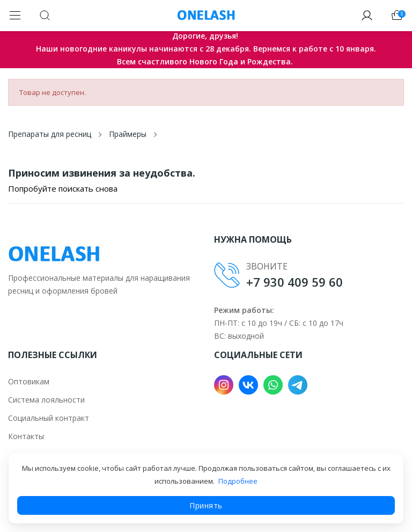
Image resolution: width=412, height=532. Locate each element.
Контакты (26, 436)
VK (248, 385)
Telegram (298, 385)
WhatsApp (273, 385)
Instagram (224, 385)
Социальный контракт (49, 418)
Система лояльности (46, 400)
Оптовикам (29, 381)
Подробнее (238, 481)
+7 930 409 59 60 (295, 282)
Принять (206, 505)
